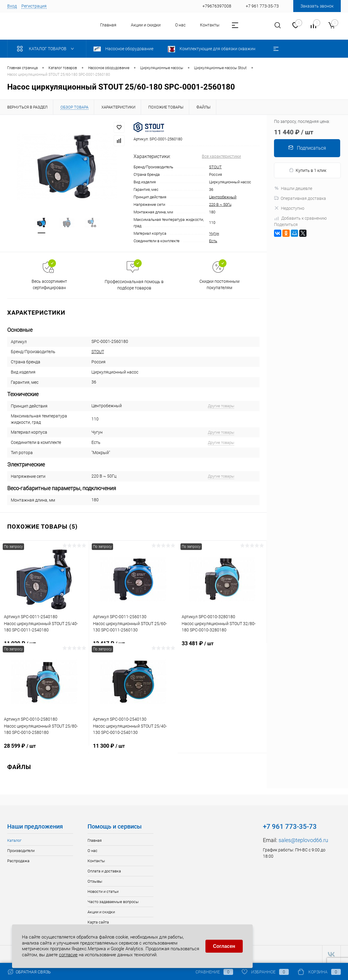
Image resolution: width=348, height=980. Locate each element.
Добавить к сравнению (300, 218)
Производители (21, 851)
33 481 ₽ (222, 647)
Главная (108, 25)
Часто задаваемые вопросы (113, 902)
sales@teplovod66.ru (303, 840)
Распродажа (18, 861)
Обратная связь (29, 972)
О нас (180, 25)
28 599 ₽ (44, 749)
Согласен (224, 946)
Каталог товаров (47, 49)
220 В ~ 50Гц (220, 205)
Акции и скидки (146, 25)
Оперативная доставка (300, 198)
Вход (12, 6)
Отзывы (95, 881)
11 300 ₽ (134, 749)
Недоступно (289, 208)
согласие (68, 955)
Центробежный (223, 197)
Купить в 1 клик (308, 170)
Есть (213, 241)
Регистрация (34, 6)
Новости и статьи (103, 891)
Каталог (14, 840)
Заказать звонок (317, 6)
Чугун (214, 233)
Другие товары (221, 406)
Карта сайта (98, 922)
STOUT (215, 167)
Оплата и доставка (104, 871)
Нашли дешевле (293, 188)
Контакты (210, 25)
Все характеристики (221, 156)
